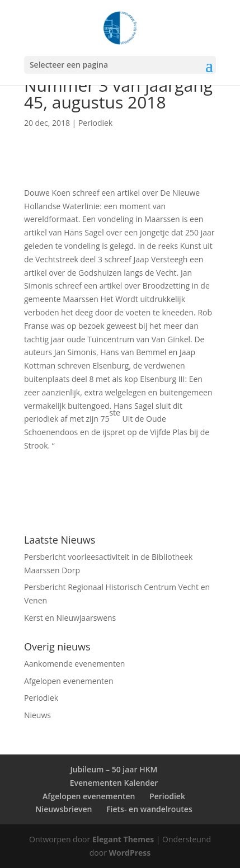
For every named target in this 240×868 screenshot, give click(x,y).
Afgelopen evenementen (69, 681)
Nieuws (37, 715)
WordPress (130, 853)
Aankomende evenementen (74, 664)
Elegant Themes (123, 839)
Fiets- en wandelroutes (149, 809)
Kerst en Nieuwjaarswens (70, 618)
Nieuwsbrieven (63, 809)
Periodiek (95, 123)
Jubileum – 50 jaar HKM (114, 769)
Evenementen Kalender (114, 783)
